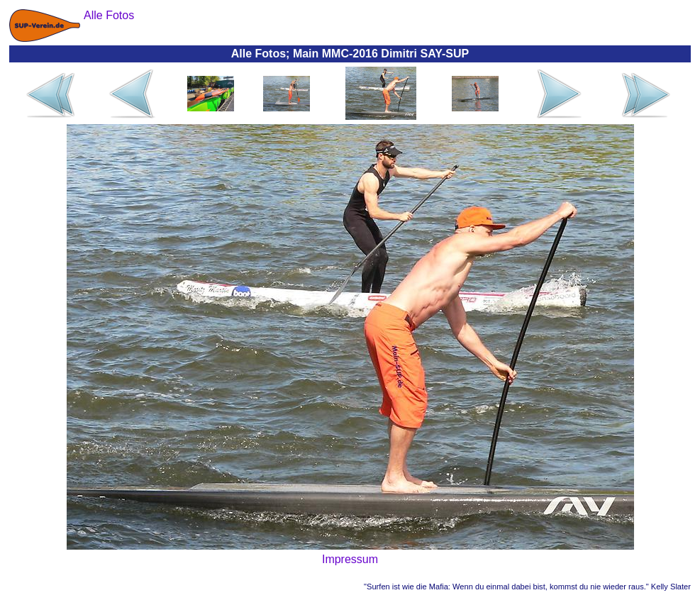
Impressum (350, 559)
